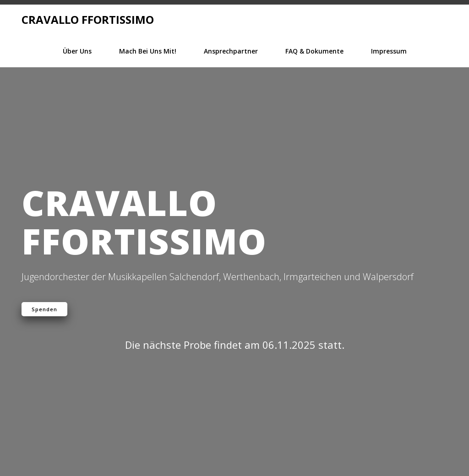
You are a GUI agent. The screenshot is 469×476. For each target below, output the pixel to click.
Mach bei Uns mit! (148, 51)
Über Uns (77, 51)
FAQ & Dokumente (314, 51)
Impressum (389, 51)
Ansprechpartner (231, 51)
